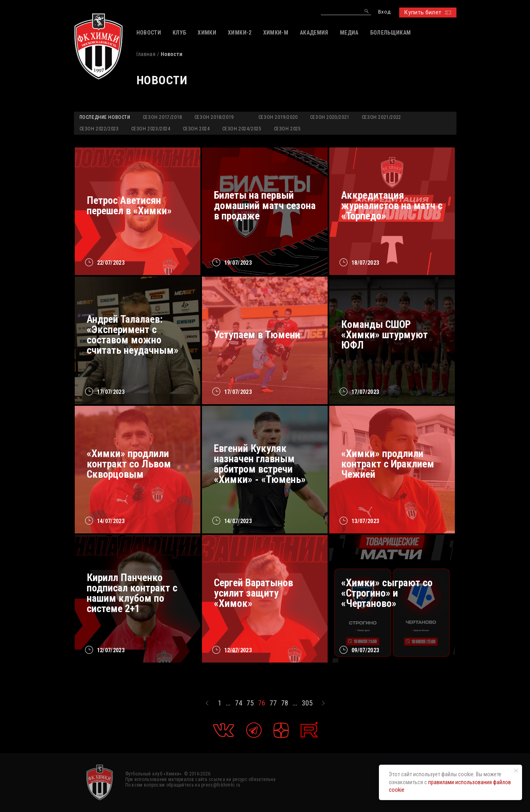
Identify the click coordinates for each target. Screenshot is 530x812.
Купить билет (428, 12)
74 (239, 703)
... (228, 703)
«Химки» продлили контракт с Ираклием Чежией (388, 464)
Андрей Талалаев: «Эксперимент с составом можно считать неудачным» (133, 335)
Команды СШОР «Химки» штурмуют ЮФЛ (384, 335)
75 (250, 703)
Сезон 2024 (196, 129)
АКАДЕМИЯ (314, 33)
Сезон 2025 (287, 129)
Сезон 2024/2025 (242, 129)
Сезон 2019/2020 (278, 117)
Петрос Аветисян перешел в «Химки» (129, 205)
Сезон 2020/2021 (330, 117)
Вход (384, 12)
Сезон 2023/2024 (151, 129)
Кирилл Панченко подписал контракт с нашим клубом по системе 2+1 (132, 593)
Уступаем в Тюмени (257, 335)
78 (285, 703)
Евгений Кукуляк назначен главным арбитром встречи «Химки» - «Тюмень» (260, 464)
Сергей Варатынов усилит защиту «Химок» (253, 593)
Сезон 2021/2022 (381, 117)
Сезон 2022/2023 (99, 129)
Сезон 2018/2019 (214, 117)
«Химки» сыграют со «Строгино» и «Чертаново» (387, 593)
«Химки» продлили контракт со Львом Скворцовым (129, 464)
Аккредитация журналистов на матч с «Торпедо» (392, 205)
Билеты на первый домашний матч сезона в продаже (265, 205)
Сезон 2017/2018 (162, 117)
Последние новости (105, 117)
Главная (146, 54)
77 (273, 703)
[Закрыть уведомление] (516, 771)
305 (307, 703)
